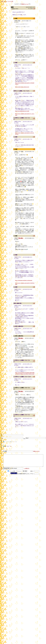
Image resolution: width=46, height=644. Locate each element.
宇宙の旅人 (21, 238)
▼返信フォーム (25, 4)
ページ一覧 (10, 1)
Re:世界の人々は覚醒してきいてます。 (23, 377)
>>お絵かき (27, 471)
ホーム (5, 1)
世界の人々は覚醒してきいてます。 (22, 91)
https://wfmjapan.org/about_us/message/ (24, 280)
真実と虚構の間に (18, 303)
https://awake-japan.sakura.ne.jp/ (22, 87)
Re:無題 (15, 18)
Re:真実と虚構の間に (19, 326)
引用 (34, 9)
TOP (2, 1)
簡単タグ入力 (36, 451)
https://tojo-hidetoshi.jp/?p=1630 (22, 111)
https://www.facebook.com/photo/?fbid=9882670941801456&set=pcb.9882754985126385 (25, 373)
